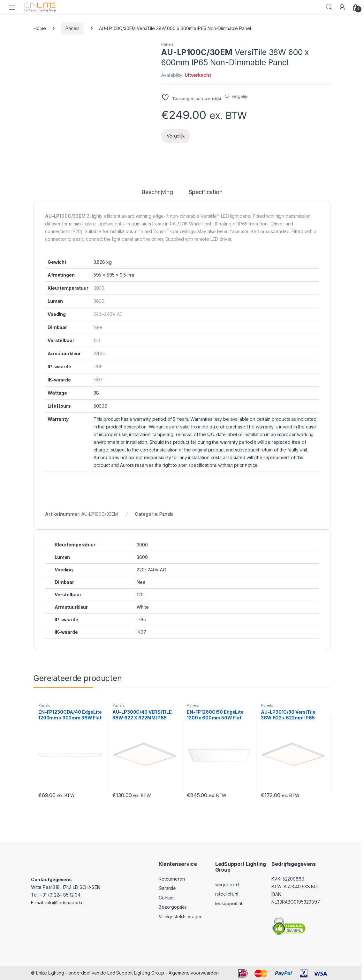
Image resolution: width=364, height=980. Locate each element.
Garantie (167, 888)
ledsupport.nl (229, 903)
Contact (167, 898)
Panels (72, 28)
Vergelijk (240, 96)
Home (40, 28)
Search (329, 7)
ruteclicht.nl (227, 894)
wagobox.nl (227, 885)
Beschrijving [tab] (157, 192)
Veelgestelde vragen (181, 917)
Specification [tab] (206, 192)
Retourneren (172, 879)
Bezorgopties (173, 907)
